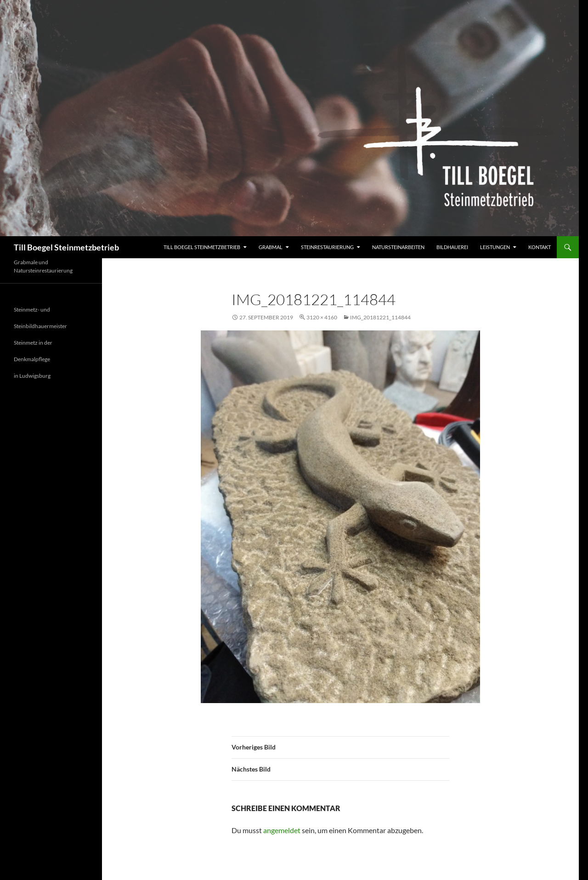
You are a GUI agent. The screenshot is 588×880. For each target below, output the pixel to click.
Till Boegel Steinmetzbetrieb (66, 247)
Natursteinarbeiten (398, 247)
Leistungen (495, 247)
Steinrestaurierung (327, 247)
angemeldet (282, 830)
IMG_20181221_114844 (380, 317)
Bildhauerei (452, 247)
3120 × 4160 (322, 317)
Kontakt (540, 247)
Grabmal (271, 247)
